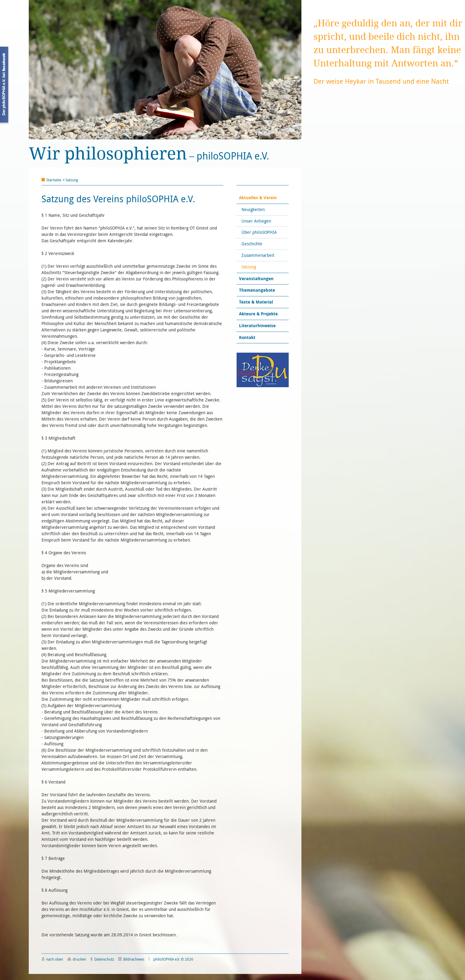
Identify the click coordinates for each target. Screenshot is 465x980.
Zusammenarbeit (259, 255)
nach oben (53, 959)
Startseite (54, 180)
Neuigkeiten (254, 209)
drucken (77, 959)
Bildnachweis (131, 959)
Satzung (72, 180)
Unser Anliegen (257, 221)
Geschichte (252, 244)
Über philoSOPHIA (260, 232)
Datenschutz (102, 959)
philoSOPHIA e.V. (149, 154)
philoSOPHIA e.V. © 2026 (173, 959)
